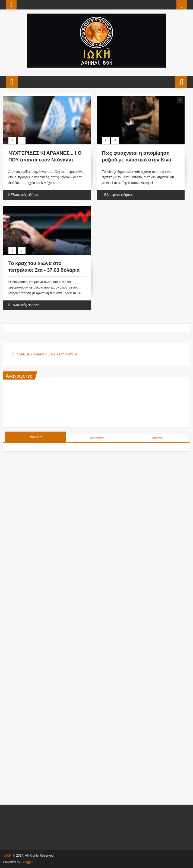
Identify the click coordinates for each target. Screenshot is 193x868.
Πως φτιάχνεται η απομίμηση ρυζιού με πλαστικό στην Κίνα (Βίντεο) (137, 160)
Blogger (27, 862)
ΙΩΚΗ (7, 856)
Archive (157, 438)
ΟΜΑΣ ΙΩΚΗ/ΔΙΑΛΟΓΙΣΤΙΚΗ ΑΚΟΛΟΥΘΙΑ (47, 354)
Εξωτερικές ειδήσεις (25, 195)
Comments (96, 438)
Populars (35, 437)
